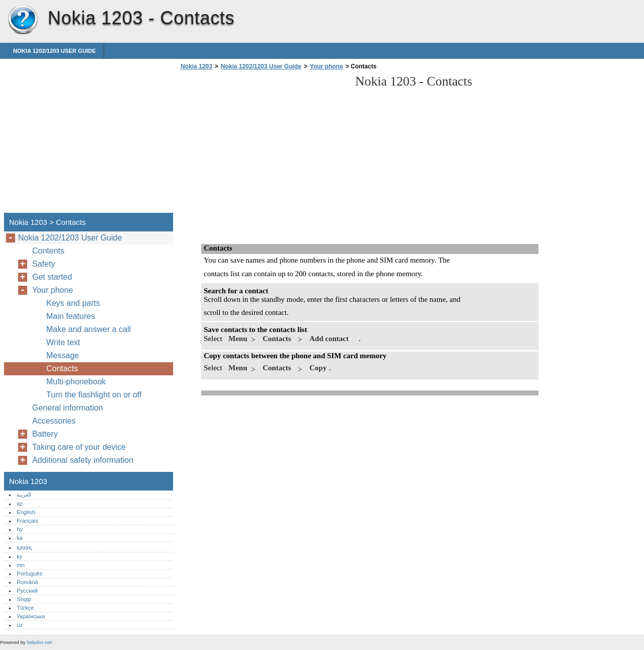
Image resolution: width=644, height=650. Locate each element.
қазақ (24, 547)
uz (20, 625)
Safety (44, 264)
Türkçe (25, 608)
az (20, 504)
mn (21, 565)
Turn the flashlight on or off (94, 395)
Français (27, 521)
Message (63, 355)
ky (19, 556)
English (26, 512)
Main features (71, 316)
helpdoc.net (39, 642)
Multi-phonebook (76, 382)
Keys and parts (73, 303)
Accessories (54, 421)
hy (20, 529)
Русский (27, 591)
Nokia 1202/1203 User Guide (54, 51)
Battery (45, 434)
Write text (63, 342)
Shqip (24, 599)
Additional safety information (83, 460)
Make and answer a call (89, 329)
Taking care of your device (79, 447)
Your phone (327, 66)
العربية (24, 495)
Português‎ (29, 574)
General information (68, 408)
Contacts (62, 369)
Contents (48, 251)
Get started (52, 277)
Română (27, 582)
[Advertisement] (263, 144)
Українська (31, 616)
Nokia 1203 (23, 20)
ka (20, 538)
